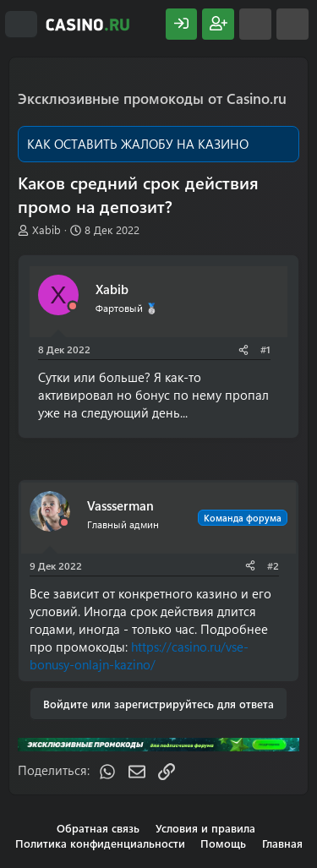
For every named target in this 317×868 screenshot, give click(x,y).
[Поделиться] (243, 349)
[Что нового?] (255, 24)
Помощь (223, 843)
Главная (282, 843)
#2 (273, 565)
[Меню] (21, 25)
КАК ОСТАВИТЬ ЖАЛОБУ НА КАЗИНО (138, 144)
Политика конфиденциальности (100, 843)
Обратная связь (98, 828)
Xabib (46, 229)
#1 (265, 349)
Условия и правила (205, 828)
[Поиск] (292, 24)
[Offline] (73, 306)
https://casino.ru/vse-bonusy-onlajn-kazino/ (139, 655)
